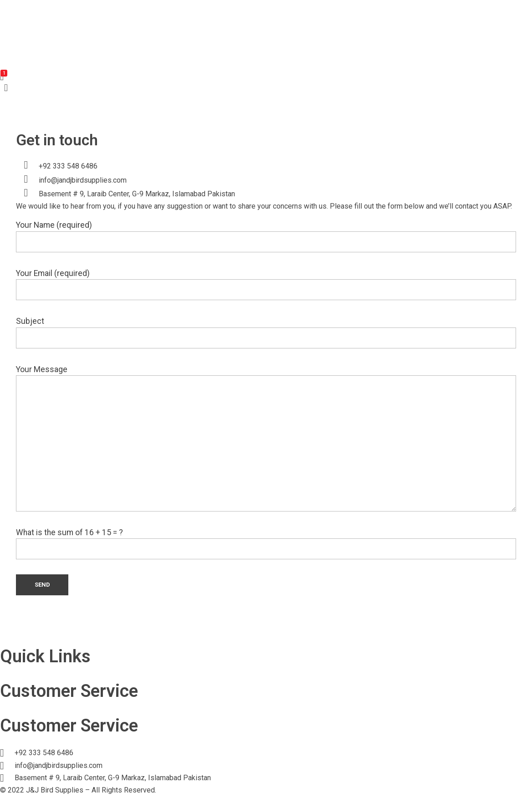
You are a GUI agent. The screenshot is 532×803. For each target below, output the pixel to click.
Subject (266, 332)
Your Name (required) (266, 236)
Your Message (266, 438)
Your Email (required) (266, 284)
